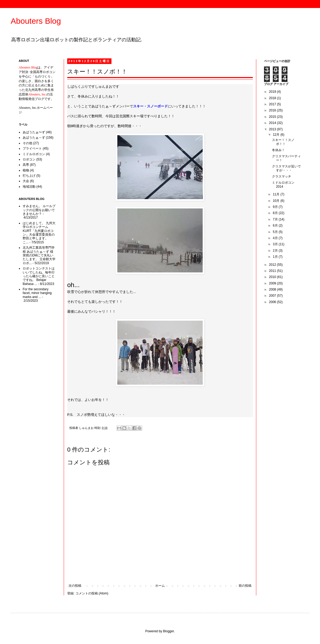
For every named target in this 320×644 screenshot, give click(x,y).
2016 (273, 110)
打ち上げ (29, 176)
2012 (273, 265)
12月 (277, 135)
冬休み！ (278, 150)
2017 (273, 104)
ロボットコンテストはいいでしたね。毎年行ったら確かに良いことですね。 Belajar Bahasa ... (39, 276)
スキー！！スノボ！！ (283, 142)
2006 (273, 302)
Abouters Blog (36, 21)
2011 (273, 271)
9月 (276, 207)
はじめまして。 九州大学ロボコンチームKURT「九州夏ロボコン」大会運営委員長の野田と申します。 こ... (39, 233)
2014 (273, 123)
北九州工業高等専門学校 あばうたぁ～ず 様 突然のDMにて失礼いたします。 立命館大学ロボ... (39, 255)
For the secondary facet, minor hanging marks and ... (37, 293)
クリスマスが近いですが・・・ (286, 168)
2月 (276, 251)
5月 (276, 232)
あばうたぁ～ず (34, 138)
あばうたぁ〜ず (34, 132)
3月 (276, 244)
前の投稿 (245, 586)
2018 (273, 98)
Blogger (168, 631)
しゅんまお (87, 428)
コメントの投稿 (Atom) (92, 593)
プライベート (32, 148)
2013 (273, 129)
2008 (273, 289)
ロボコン (29, 159)
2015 (273, 117)
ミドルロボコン (34, 154)
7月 (276, 219)
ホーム (160, 586)
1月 (276, 257)
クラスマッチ (282, 176)
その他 (27, 143)
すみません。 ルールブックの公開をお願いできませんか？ (39, 210)
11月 (277, 194)
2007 (273, 296)
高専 (26, 165)
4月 (276, 238)
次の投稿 (75, 586)
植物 (26, 170)
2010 (273, 277)
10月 (277, 201)
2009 (273, 283)
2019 (273, 92)
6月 (276, 226)
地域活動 (29, 187)
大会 (26, 181)
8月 (276, 213)
